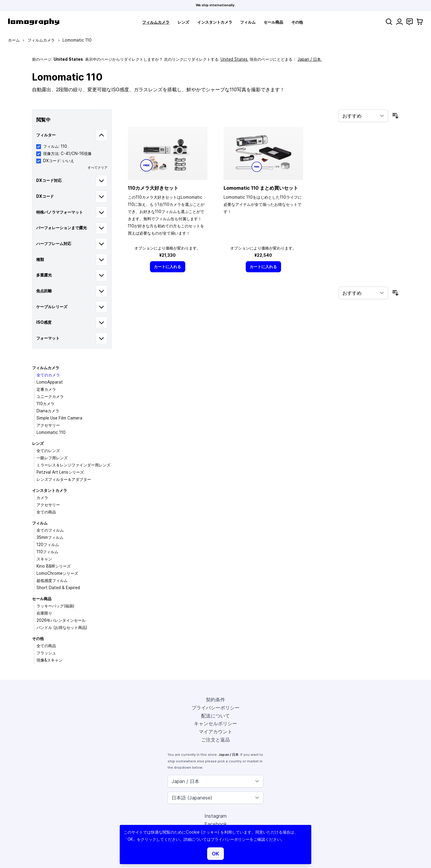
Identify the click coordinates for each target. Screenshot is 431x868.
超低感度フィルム (52, 580)
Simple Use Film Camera (59, 418)
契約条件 (215, 700)
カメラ (42, 498)
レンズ (183, 22)
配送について (215, 716)
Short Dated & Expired (58, 588)
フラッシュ (46, 653)
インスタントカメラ (215, 22)
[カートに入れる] (168, 267)
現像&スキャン (50, 660)
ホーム (14, 40)
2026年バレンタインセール (61, 620)
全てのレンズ (48, 451)
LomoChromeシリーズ (57, 573)
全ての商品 (46, 512)
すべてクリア (98, 168)
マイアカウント (215, 732)
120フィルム (48, 545)
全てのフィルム (50, 530)
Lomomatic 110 (51, 432)
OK (215, 854)
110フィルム (47, 552)
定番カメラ (46, 389)
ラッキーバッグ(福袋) (55, 606)
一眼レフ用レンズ (52, 458)
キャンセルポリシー (215, 723)
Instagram (215, 816)
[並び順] (363, 116)
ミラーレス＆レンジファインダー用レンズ (73, 465)
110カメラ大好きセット (153, 188)
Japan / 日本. (310, 59)
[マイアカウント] (399, 22)
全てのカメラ (48, 375)
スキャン (44, 559)
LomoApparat (50, 382)
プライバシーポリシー (215, 708)
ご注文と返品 (215, 740)
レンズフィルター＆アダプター (64, 479)
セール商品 (273, 22)
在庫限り (44, 613)
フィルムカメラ (156, 22)
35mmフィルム (50, 537)
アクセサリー (48, 425)
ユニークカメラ (50, 396)
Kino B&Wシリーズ (54, 566)
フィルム (248, 22)
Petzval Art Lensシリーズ (60, 472)
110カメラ (45, 404)
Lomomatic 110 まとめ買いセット (261, 188)
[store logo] (34, 22)
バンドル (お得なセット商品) (62, 627)
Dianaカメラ (48, 411)
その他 (297, 22)
